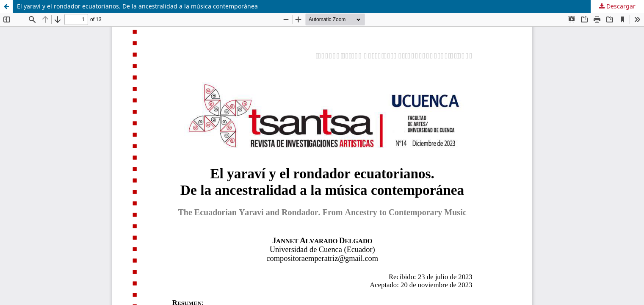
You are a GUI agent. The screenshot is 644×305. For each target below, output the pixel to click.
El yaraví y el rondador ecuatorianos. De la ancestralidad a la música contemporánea (137, 6)
